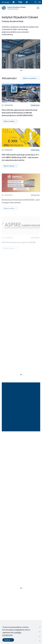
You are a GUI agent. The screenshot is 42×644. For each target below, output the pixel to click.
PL (36, 2)
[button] (21, 71)
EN (39, 2)
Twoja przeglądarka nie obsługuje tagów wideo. (21, 55)
